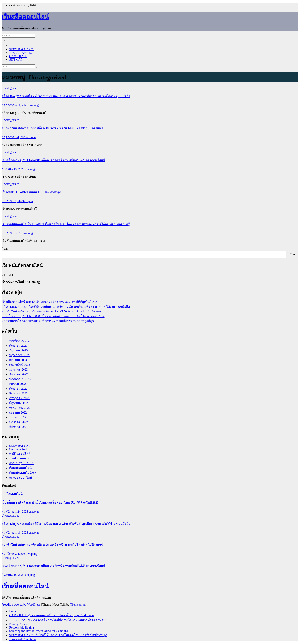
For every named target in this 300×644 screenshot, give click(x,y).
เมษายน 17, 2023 (13, 201)
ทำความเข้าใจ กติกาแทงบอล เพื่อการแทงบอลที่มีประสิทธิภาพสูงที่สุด (48, 321)
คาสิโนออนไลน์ (20, 454)
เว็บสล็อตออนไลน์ (25, 17)
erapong (34, 105)
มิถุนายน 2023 (18, 350)
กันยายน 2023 (18, 346)
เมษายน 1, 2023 (12, 233)
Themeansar (77, 605)
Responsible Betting (22, 627)
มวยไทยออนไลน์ (20, 458)
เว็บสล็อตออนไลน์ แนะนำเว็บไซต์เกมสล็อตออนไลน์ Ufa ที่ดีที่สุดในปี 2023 (50, 302)
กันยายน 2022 (18, 389)
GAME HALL (18, 56)
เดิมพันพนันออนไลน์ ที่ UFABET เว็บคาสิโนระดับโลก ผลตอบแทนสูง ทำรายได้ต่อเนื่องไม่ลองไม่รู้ (66, 224)
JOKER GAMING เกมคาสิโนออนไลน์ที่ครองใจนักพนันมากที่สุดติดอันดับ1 (58, 620)
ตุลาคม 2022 (18, 384)
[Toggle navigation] (3, 40)
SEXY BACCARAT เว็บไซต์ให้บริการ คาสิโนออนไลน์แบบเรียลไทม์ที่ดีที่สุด (58, 635)
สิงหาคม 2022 (18, 393)
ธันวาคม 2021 (18, 427)
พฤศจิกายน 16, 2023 (15, 105)
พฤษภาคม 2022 (20, 408)
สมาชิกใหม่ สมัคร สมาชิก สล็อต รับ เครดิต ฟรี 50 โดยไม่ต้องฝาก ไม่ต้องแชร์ (52, 128)
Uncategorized (10, 88)
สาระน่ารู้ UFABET (22, 463)
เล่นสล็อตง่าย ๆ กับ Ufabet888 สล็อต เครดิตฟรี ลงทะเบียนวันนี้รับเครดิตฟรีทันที (53, 160)
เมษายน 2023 (18, 360)
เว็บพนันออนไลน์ (20, 468)
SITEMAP (16, 60)
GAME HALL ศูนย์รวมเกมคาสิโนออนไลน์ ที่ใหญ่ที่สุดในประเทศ (52, 615)
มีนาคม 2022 (18, 417)
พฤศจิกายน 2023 (20, 341)
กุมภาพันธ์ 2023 (20, 365)
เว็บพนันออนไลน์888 (23, 473)
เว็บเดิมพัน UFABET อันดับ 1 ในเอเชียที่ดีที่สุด (31, 192)
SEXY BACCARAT (22, 49)
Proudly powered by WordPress (21, 605)
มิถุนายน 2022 (18, 403)
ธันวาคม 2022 (18, 374)
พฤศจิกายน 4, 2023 (14, 137)
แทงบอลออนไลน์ (21, 477)
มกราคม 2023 (18, 369)
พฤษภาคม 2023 (20, 355)
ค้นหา (6, 249)
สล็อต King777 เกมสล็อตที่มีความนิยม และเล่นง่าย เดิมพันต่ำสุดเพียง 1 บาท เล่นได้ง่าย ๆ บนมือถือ (66, 96)
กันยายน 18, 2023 (13, 169)
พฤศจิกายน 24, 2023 (15, 511)
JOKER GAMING (21, 53)
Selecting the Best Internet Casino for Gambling (39, 631)
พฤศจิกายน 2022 (20, 379)
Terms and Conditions (23, 639)
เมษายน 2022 (18, 412)
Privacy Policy (18, 624)
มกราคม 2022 (18, 422)
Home (13, 611)
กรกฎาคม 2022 (19, 398)
